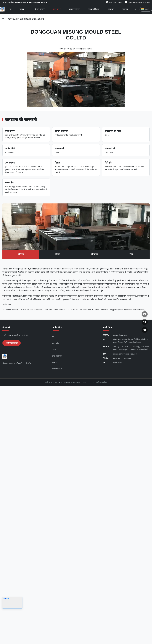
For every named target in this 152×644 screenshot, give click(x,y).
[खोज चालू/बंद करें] (135, 9)
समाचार (125, 9)
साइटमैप (55, 362)
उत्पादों (22, 9)
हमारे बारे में (57, 9)
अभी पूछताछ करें (12, 343)
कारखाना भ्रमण (75, 9)
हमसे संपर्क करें (57, 356)
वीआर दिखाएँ (40, 9)
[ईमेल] (145, 314)
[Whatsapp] (145, 330)
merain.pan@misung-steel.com (139, 2)
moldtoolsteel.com (120, 335)
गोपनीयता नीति (57, 369)
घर (10, 9)
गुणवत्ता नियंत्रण (94, 9)
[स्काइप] (145, 322)
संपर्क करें (111, 9)
